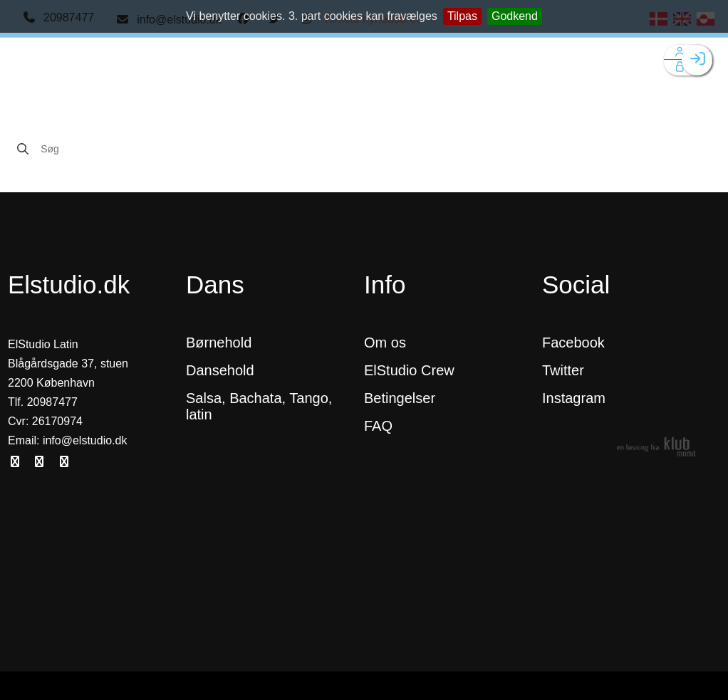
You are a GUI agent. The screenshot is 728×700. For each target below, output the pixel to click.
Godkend (515, 16)
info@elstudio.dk (85, 440)
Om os (385, 343)
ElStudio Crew (409, 370)
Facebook (573, 343)
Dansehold (220, 370)
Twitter (563, 370)
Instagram (574, 398)
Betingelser (402, 398)
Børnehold (219, 343)
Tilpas (462, 16)
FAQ (378, 426)
